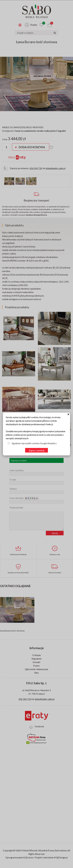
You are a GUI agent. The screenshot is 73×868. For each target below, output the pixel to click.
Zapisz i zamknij (36, 450)
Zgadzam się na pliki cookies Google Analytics (34, 443)
